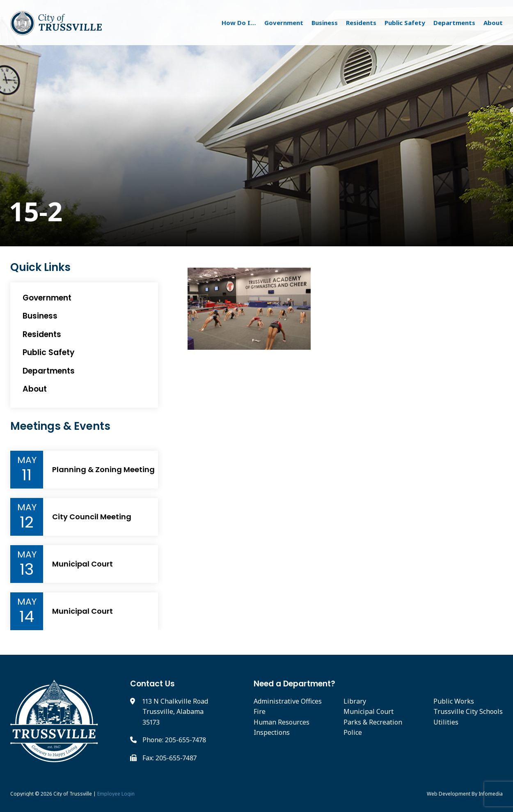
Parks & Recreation (373, 722)
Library (355, 701)
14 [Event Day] (27, 617)
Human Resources (282, 722)
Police (353, 732)
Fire (260, 711)
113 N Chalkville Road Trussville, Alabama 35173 (175, 712)
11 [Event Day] (27, 475)
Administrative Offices (288, 701)
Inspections (272, 732)
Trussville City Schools (468, 711)
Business (325, 23)
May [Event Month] (27, 460)
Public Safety (405, 23)
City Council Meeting (92, 517)
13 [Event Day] (27, 569)
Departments (454, 23)
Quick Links (40, 267)
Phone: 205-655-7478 (174, 740)
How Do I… (239, 23)
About (493, 23)
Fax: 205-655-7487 (169, 758)
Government (284, 23)
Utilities (446, 722)
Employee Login (116, 794)
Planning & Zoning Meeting (103, 470)
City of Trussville (73, 794)
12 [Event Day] (27, 522)
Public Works (454, 701)
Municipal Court (82, 564)
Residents (361, 23)
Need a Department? (294, 684)
